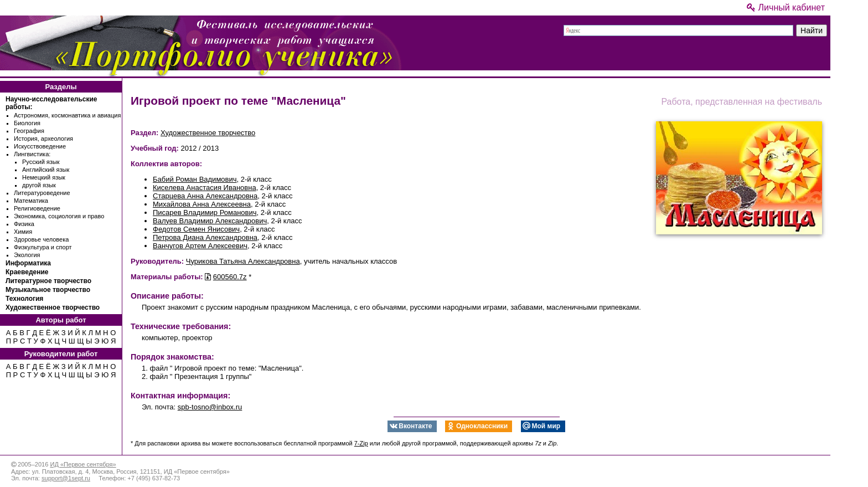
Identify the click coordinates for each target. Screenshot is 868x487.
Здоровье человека (41, 239)
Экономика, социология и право (59, 216)
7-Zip (361, 443)
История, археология (43, 139)
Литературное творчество (48, 281)
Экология (27, 255)
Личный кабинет (786, 7)
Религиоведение (37, 208)
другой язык (39, 185)
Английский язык (46, 170)
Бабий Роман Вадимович (195, 179)
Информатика (28, 263)
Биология (27, 123)
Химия (23, 232)
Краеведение (27, 272)
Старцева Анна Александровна (205, 196)
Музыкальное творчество (48, 290)
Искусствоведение (40, 146)
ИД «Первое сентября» (83, 464)
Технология (24, 299)
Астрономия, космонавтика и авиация (67, 115)
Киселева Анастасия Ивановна (205, 188)
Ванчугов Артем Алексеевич (200, 246)
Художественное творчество (53, 307)
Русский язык (41, 162)
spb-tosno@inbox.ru (210, 407)
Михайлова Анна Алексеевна (202, 204)
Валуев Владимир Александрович (210, 221)
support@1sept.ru (66, 478)
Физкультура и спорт (43, 247)
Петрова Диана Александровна (205, 237)
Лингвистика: (32, 154)
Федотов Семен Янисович (196, 229)
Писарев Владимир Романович (205, 212)
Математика (31, 201)
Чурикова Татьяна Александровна (243, 261)
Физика (24, 224)
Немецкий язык (44, 177)
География (29, 131)
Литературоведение (42, 193)
